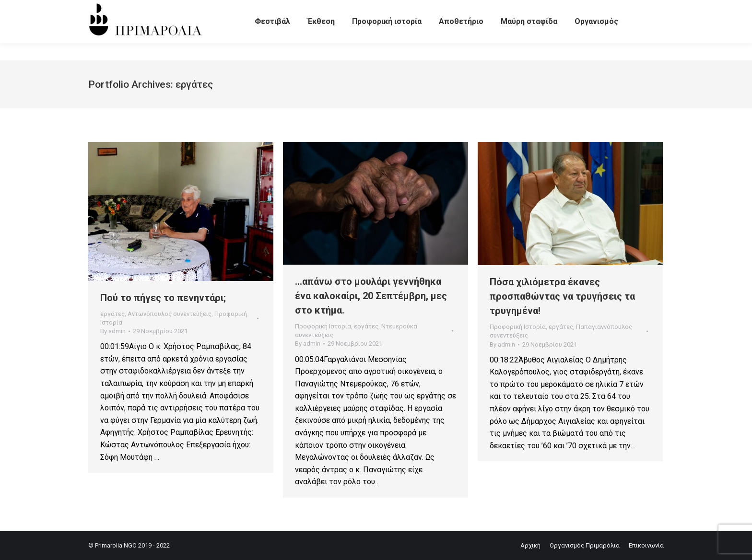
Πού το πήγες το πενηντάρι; (163, 298)
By (113, 331)
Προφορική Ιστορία (323, 326)
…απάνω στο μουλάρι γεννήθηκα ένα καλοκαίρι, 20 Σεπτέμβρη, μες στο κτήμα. (371, 296)
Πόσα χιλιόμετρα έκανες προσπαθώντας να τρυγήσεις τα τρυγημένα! (562, 296)
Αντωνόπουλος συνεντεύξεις (170, 314)
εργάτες (112, 314)
